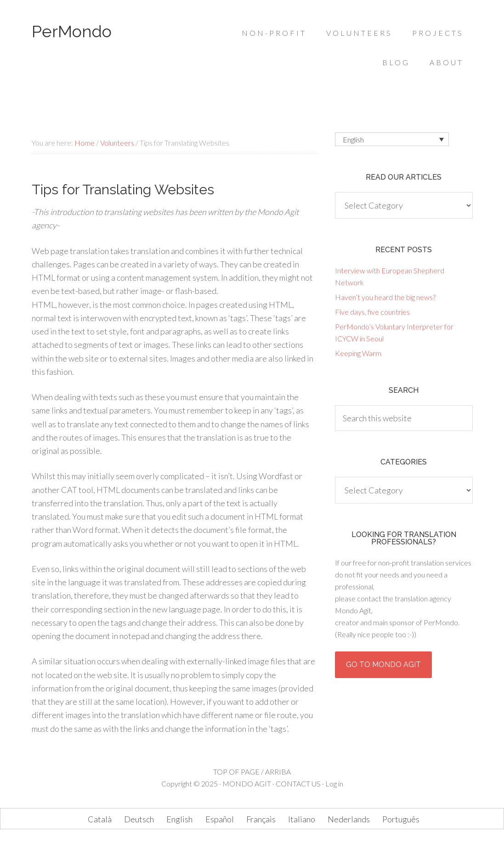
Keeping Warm (358, 353)
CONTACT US (298, 784)
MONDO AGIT (247, 784)
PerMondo (72, 31)
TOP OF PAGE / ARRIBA (252, 772)
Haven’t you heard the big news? (385, 297)
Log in (334, 784)
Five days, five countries (372, 312)
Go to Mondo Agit (383, 665)
